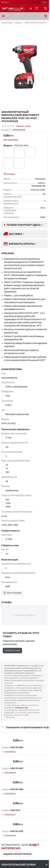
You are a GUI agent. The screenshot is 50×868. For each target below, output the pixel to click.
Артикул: (5, 130)
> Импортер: (10, 717)
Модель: (8, 145)
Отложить (9, 174)
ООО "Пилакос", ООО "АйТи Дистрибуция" (25, 717)
